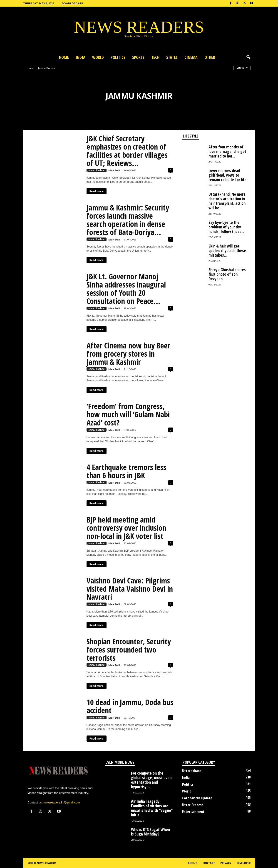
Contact (209, 863)
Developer (244, 863)
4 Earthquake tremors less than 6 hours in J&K (126, 471)
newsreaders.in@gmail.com (62, 802)
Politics (118, 57)
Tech (155, 57)
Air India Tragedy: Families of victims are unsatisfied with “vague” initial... (152, 808)
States (172, 57)
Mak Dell (114, 170)
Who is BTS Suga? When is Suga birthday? (150, 832)
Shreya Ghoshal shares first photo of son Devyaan (227, 274)
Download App (72, 3)
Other (210, 57)
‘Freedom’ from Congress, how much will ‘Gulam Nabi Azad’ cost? (128, 414)
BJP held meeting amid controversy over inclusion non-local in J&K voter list (126, 528)
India (81, 57)
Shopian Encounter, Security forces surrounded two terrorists (129, 650)
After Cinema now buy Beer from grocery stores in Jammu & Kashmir (128, 354)
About (192, 863)
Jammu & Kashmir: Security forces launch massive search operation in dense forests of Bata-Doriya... (128, 220)
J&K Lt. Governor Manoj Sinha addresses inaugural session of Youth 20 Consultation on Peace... (126, 289)
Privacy (226, 863)
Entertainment (193, 812)
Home (64, 57)
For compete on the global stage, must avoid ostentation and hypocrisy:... (152, 780)
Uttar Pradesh (193, 805)
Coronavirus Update (197, 798)
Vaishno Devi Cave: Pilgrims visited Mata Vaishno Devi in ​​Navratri (130, 589)
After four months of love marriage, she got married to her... (227, 151)
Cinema (191, 57)
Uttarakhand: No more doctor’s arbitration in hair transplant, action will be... (227, 201)
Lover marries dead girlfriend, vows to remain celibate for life (227, 175)
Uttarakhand (192, 771)
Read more (97, 191)
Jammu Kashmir (97, 170)
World (98, 57)
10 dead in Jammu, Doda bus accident (130, 706)
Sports (138, 57)
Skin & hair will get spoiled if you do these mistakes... (227, 250)
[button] (248, 57)
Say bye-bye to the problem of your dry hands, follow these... (226, 227)
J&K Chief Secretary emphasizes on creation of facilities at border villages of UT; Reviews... (127, 151)
